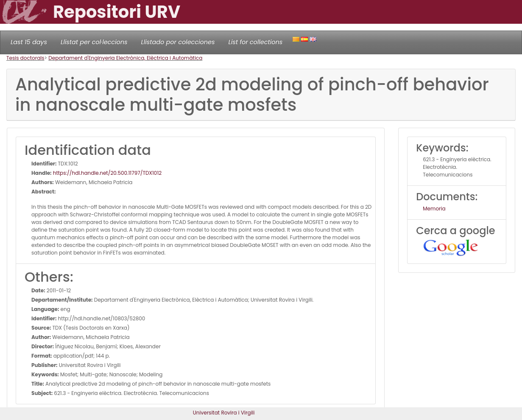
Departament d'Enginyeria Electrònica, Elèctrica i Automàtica (125, 58)
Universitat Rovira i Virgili (224, 413)
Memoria (434, 209)
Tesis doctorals (25, 58)
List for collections (255, 42)
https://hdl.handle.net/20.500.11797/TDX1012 (107, 173)
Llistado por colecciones (178, 42)
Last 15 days (29, 42)
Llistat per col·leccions (94, 42)
